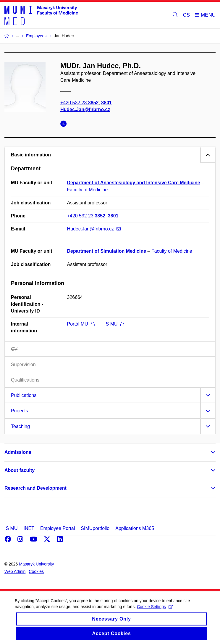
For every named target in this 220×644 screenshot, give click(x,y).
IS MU (114, 324)
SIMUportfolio (95, 528)
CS (187, 15)
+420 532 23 (79, 103)
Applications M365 (135, 528)
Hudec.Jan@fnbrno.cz (85, 109)
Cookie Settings (155, 612)
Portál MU (81, 324)
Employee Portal (58, 528)
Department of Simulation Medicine (107, 251)
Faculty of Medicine (88, 190)
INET (29, 528)
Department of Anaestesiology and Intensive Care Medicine (134, 183)
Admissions (18, 452)
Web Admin (15, 571)
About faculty (20, 470)
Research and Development (35, 488)
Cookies (36, 571)
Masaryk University (36, 564)
